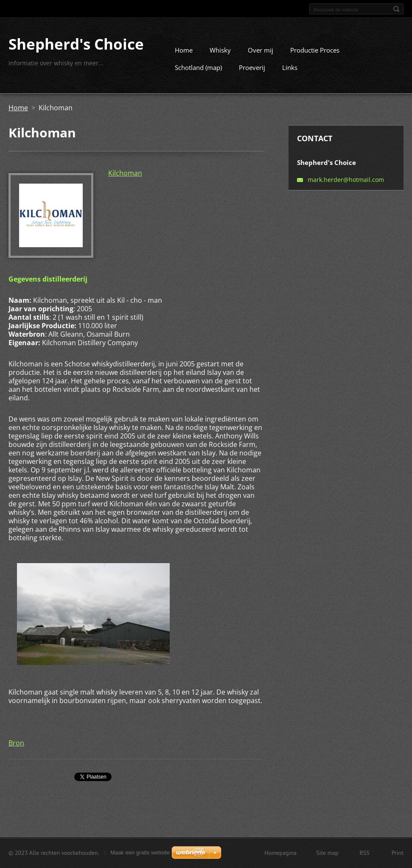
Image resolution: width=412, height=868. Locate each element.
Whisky (220, 53)
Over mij (261, 53)
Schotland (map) (198, 71)
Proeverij (252, 71)
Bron (16, 746)
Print (398, 854)
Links (290, 71)
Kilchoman (125, 176)
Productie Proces (315, 53)
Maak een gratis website (140, 853)
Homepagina (280, 854)
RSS (365, 854)
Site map (327, 854)
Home (184, 53)
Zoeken (396, 9)
